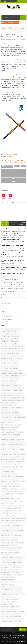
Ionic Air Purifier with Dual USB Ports (9, 506)
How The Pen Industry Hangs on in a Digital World (13, 268)
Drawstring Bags (5, 481)
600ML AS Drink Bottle (6, 430)
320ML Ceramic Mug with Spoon (8, 422)
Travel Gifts (11, 346)
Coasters (3, 459)
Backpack (22, 440)
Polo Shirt (11, 555)
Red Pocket (12, 403)
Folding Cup (10, 491)
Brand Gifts (23, 444)
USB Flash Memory (13, 381)
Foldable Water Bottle (13, 489)
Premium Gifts (4, 322)
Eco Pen (24, 481)
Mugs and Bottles (15, 344)
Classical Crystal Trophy (15, 457)
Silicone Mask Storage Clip (7, 405)
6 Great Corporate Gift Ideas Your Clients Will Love (13, 228)
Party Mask (3, 550)
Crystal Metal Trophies (12, 469)
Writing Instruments (14, 29)
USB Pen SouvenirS (14, 366)
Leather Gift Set (9, 511)
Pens (19, 550)
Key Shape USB (21, 506)
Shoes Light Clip (19, 567)
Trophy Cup (10, 594)
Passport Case (10, 550)
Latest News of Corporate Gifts (5, 224)
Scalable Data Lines (5, 567)
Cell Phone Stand (5, 454)
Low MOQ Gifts (13, 513)
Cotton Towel (15, 467)
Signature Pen (4, 570)
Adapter (20, 385)
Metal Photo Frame (10, 521)
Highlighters (21, 501)
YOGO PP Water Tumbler (6, 621)
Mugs (11, 533)
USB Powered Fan (17, 599)
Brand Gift (14, 388)
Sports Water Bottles (10, 577)
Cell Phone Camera (15, 452)
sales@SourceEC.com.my (10, 155)
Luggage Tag (10, 395)
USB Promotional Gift (5, 602)
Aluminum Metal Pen (14, 437)
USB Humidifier (22, 594)
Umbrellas (14, 383)
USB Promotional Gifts (6, 383)
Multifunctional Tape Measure (7, 535)
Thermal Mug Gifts (5, 366)
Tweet (13, 171)
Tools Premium (19, 592)
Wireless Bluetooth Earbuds (19, 614)
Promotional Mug (5, 403)
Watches (20, 609)
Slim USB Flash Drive (18, 570)
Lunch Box (13, 358)
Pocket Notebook (5, 555)
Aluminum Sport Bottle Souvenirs (8, 440)
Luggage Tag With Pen (6, 516)
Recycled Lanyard (16, 378)
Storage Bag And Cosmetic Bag (8, 587)
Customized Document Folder (18, 476)
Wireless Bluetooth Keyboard (7, 616)
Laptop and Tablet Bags (17, 373)
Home (3, 27)
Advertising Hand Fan (5, 435)
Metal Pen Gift (17, 395)
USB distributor (14, 602)
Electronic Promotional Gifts (15, 371)
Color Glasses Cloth (10, 459)
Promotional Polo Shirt (20, 558)
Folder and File (22, 489)
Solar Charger (21, 575)
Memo (13, 518)
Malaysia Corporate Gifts (7, 301)
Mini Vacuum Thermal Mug (7, 526)
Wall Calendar (14, 609)
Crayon (21, 467)
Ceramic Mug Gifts (22, 454)
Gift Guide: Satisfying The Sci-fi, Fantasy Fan (12, 234)
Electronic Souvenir (5, 341)
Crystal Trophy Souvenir (6, 390)
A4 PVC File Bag (20, 432)
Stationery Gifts (4, 585)
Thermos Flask (11, 592)
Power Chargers (4, 361)
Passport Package (12, 400)
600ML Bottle (14, 430)
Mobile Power (14, 398)
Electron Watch (4, 484)
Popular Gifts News (13, 224)
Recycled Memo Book (6, 562)
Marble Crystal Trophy (6, 518)
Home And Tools (4, 503)
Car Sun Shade (15, 449)
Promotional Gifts (5, 560)
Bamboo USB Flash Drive (19, 442)
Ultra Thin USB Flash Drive (6, 604)
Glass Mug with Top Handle (7, 496)
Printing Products (20, 400)
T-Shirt (12, 589)
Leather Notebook (17, 511)
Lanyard (3, 511)
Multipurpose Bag (18, 535)
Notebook (22, 543)
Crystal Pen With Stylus (6, 472)
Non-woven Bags (22, 398)
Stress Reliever (18, 587)
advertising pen (21, 87)
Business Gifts (18, 27)
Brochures (10, 447)
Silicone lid (10, 570)
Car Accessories (21, 388)
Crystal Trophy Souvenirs (17, 390)
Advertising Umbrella (15, 435)
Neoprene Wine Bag (5, 540)
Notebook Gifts (20, 358)
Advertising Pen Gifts (9, 27)
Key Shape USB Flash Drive (7, 508)
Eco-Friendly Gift (22, 346)
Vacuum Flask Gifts (5, 368)
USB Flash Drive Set (15, 413)
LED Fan (20, 508)
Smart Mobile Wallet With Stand (17, 572)
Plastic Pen (10, 553)
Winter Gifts (10, 614)
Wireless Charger (5, 417)
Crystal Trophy (16, 351)
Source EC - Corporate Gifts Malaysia (17, 641)
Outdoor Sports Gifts (14, 376)
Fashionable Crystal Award (14, 484)
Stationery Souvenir (5, 339)
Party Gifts (19, 548)
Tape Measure (4, 592)
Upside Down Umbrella (16, 415)
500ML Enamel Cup (5, 427)
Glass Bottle (12, 494)
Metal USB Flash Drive (6, 398)
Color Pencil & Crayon (20, 459)
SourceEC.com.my (10, 157)
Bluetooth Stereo (10, 444)
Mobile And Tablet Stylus (16, 528)
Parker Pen (14, 548)
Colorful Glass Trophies (20, 462)
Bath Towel (3, 444)
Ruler (20, 562)
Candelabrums (17, 447)
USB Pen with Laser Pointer (7, 599)
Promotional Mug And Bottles (7, 356)
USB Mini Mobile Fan (5, 597)
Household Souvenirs (5, 344)
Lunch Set (14, 516)
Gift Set (9, 373)
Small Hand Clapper (5, 572)
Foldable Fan (4, 373)
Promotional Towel (5, 363)
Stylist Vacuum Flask (5, 589)
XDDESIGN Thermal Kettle (19, 619)
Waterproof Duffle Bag (6, 612)
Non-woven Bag (16, 543)
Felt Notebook (4, 486)
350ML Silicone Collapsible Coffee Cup (9, 385)
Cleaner (22, 457)
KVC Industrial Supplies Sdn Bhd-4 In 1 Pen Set (12, 273)
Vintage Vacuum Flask (5, 609)
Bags (16, 346)
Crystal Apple (4, 469)
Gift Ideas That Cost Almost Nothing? (10, 285)
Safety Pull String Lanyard (18, 565)
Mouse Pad (3, 533)
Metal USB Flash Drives (20, 521)
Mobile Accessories (5, 354)
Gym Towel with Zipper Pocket (7, 499)
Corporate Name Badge (6, 467)
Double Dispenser (14, 479)
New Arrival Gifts (14, 540)
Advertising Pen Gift (19, 356)
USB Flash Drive (4, 349)
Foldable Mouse (4, 489)
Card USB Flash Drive (5, 452)
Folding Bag (4, 491)
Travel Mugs (4, 594)
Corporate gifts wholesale (7, 317)
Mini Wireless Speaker (6, 528)
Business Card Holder (14, 368)
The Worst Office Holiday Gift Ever (9, 279)
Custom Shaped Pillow (6, 474)
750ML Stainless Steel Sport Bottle (8, 432)
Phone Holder (4, 553)
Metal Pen (3, 521)
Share (13, 173)
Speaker (3, 577)
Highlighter (15, 501)
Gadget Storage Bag (18, 491)
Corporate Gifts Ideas (6, 304)
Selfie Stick (12, 567)
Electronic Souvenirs (14, 341)
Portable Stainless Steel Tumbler (8, 558)
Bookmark (17, 444)
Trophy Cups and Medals (14, 410)
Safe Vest (10, 565)
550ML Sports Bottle (14, 427)
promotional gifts (5, 29)
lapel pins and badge (17, 621)
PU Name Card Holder (6, 548)
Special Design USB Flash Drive (7, 408)
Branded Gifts (4, 447)
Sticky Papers (11, 585)
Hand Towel (17, 499)
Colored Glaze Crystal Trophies (7, 462)
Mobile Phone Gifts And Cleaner (8, 530)
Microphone (14, 523)
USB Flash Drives (4, 381)
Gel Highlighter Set (5, 494)
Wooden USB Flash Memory (7, 619)
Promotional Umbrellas (6, 378)
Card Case (22, 449)
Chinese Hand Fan (5, 457)
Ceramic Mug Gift (13, 454)
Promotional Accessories (6, 351)
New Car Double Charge (6, 543)
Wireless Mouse (13, 417)
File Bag (10, 486)
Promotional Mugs (13, 361)
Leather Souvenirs (5, 513)
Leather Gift (3, 395)
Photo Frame (22, 376)
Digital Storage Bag (5, 479)
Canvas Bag (3, 449)
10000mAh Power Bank (16, 420)
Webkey (22, 612)
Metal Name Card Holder (21, 518)
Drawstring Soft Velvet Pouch (15, 481)
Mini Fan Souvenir (5, 376)
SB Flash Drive (4, 565)
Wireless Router (18, 616)
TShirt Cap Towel (18, 589)
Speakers (15, 405)
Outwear (8, 545)
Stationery (23, 582)
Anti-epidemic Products (6, 388)
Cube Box (14, 472)
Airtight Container (5, 437)
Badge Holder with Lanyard (7, 442)
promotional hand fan (6, 420)
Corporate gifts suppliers (7, 319)
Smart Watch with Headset (6, 575)
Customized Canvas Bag (6, 476)
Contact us (23, 630)
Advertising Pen (4, 346)
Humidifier (11, 503)
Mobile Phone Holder (20, 530)
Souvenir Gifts (4, 312)
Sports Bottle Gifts (14, 363)
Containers (19, 464)
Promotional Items (14, 354)
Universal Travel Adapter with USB (8, 607)
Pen (22, 349)
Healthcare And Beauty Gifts (16, 393)
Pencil (15, 550)
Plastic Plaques (17, 553)
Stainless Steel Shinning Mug (7, 580)
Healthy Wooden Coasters (6, 501)
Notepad (3, 545)
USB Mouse (13, 597)
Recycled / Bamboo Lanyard (15, 560)
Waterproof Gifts (15, 612)
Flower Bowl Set (16, 486)
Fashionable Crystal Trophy (14, 349)
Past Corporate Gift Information (22, 224)
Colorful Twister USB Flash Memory (8, 464)
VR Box (18, 607)
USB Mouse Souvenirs (6, 415)
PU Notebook (4, 400)
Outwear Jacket (14, 545)
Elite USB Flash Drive (5, 393)
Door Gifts (4, 306)
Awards (17, 440)
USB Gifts (15, 594)
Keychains (15, 508)
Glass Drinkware (20, 494)
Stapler (18, 582)
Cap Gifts (9, 449)
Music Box (3, 538)
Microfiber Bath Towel (6, 523)
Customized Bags (15, 474)
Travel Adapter (4, 410)
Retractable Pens (15, 562)
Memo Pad (22, 351)
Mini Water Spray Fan (18, 526)
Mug (8, 533)
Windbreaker (4, 614)
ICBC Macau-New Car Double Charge (10, 240)
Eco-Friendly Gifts (5, 371)
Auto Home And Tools (6, 358)
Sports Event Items (19, 408)
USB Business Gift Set (5, 413)
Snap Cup (15, 575)
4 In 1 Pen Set (18, 425)
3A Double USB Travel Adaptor (7, 425)
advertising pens (16, 80)
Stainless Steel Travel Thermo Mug (8, 582)
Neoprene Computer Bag (12, 538)
